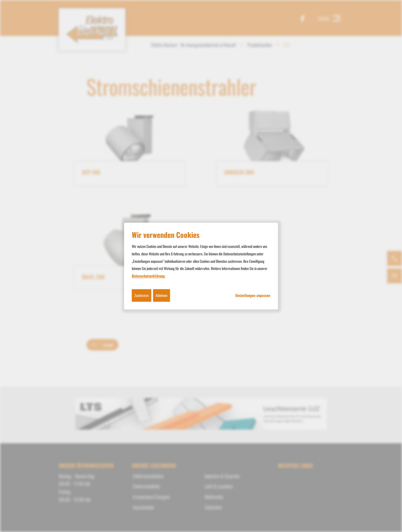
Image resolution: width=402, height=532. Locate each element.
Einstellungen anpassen (253, 295)
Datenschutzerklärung (148, 276)
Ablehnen (162, 295)
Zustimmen (142, 295)
